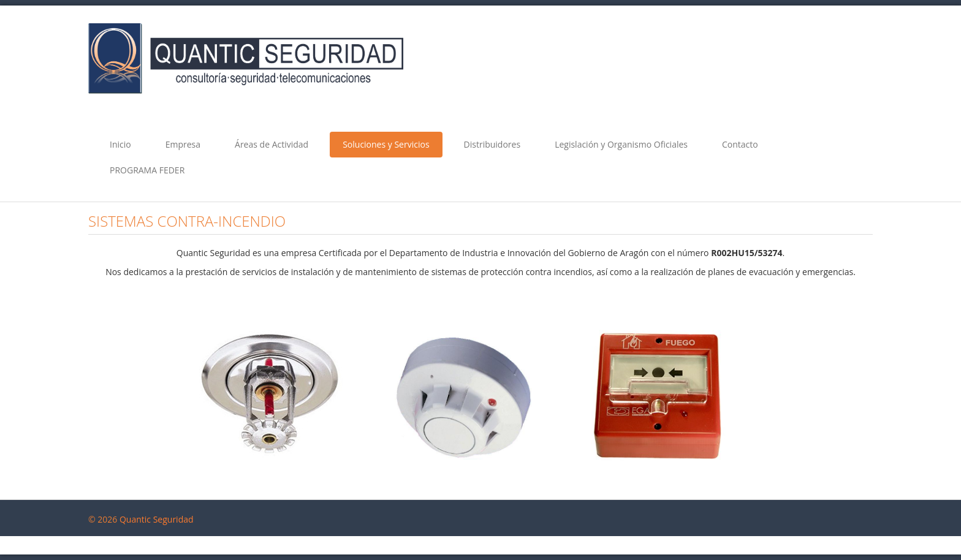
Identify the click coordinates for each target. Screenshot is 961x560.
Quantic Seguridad (157, 519)
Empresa (183, 144)
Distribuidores (492, 144)
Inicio (120, 144)
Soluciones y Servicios (386, 144)
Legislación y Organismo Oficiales (621, 144)
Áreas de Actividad (272, 144)
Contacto (740, 144)
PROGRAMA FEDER (147, 170)
